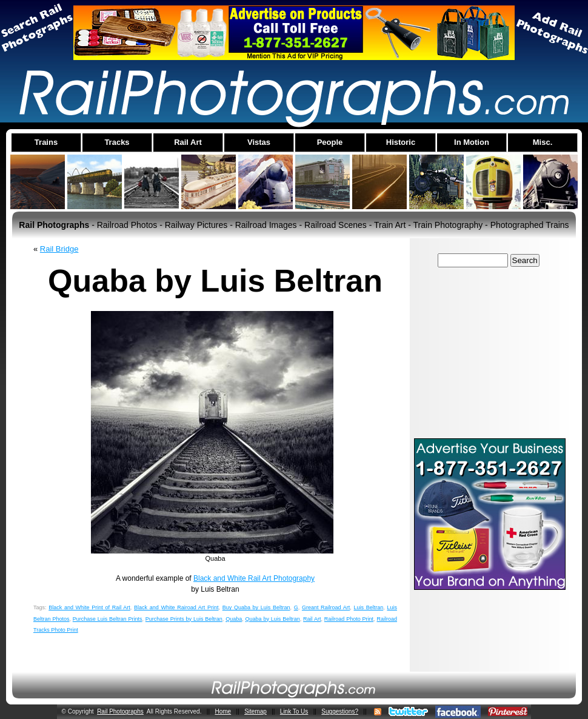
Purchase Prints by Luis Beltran (184, 619)
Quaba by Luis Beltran (273, 619)
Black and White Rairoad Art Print (176, 607)
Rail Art (312, 619)
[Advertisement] (490, 352)
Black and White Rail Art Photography (254, 578)
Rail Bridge (59, 249)
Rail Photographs (120, 711)
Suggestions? (340, 711)
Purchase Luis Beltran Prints (108, 619)
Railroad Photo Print (349, 619)
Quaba (234, 619)
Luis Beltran (369, 607)
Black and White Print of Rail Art (89, 607)
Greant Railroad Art (326, 607)
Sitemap (256, 711)
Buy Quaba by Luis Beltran (256, 607)
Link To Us (294, 711)
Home (223, 711)
